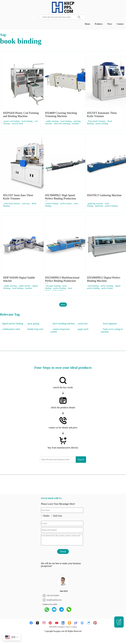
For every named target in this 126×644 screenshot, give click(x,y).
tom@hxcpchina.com (54, 600)
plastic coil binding (12, 121)
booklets (76, 124)
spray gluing (33, 324)
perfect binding (102, 124)
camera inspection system (60, 330)
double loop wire (35, 329)
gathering (99, 206)
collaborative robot (11, 329)
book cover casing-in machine (112, 330)
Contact (120, 24)
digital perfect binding (13, 324)
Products (99, 24)
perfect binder (66, 204)
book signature (110, 324)
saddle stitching (52, 121)
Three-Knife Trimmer (97, 121)
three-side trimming (62, 124)
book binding (27, 121)
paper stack (83, 329)
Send (63, 551)
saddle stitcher (25, 286)
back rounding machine (64, 324)
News (110, 24)
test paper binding (53, 286)
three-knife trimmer (12, 204)
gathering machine (95, 204)
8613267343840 (53, 596)
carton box (83, 324)
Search (81, 459)
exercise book (17, 124)
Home (87, 24)
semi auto (26, 204)
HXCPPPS (53, 627)
